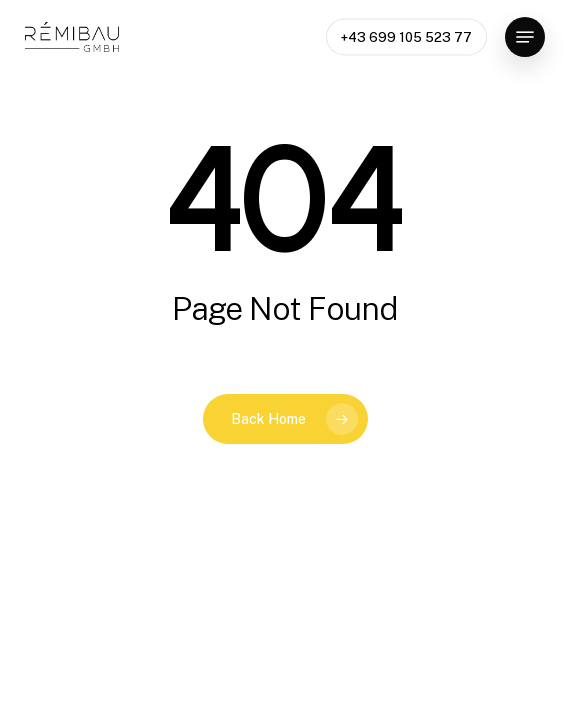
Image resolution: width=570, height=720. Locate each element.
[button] (525, 37)
